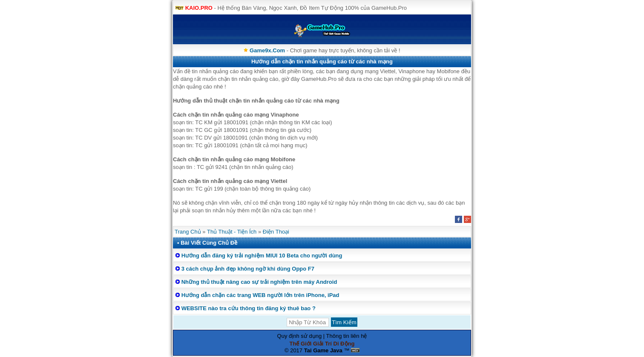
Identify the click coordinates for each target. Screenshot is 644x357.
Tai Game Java (323, 350)
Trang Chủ (188, 232)
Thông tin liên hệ (347, 336)
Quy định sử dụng (300, 336)
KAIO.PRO (199, 8)
